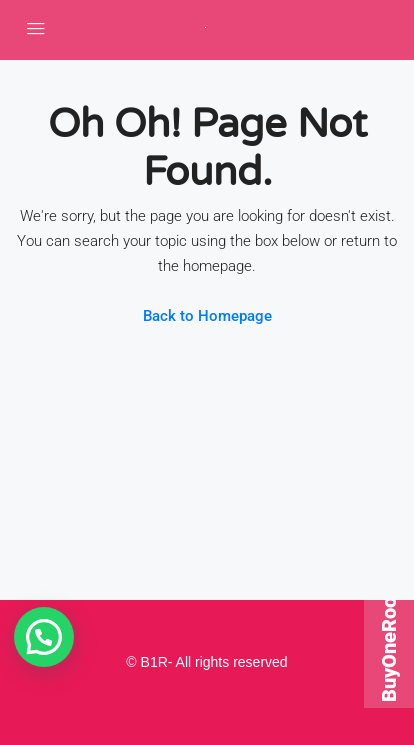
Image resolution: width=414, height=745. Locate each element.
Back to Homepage (207, 316)
